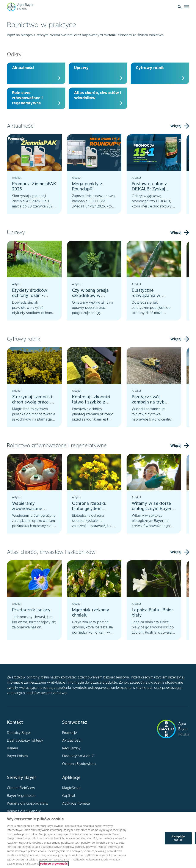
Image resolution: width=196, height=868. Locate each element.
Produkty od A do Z (78, 756)
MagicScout (72, 788)
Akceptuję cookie (178, 838)
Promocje (69, 733)
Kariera (13, 748)
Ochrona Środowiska (79, 764)
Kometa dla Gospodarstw (28, 803)
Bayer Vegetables (21, 796)
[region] (98, 840)
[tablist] (98, 175)
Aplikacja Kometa (76, 803)
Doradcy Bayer (19, 733)
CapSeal (69, 796)
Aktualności (72, 740)
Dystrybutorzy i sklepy (25, 740)
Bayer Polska (17, 756)
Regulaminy (71, 748)
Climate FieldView (21, 788)
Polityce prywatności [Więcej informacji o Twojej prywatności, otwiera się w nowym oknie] (54, 864)
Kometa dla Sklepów (24, 811)
